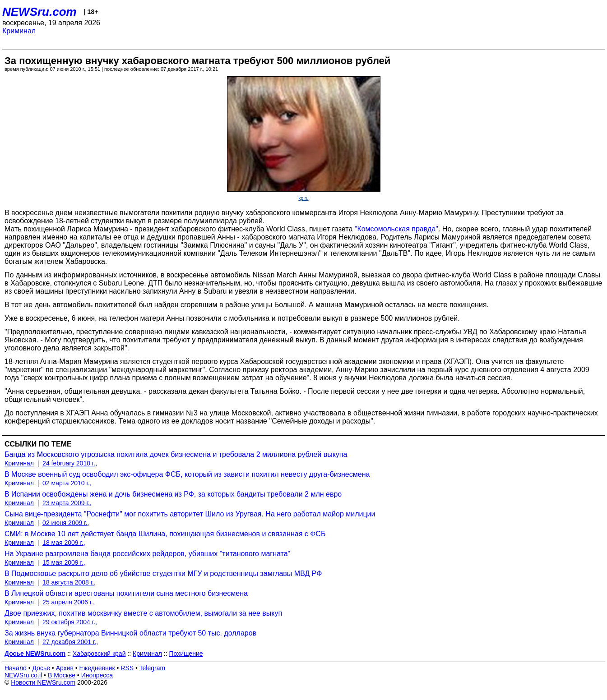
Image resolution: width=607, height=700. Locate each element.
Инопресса (97, 675)
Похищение (186, 654)
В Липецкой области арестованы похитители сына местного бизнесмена (126, 593)
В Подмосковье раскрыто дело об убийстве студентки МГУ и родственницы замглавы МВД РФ (163, 573)
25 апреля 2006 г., (69, 602)
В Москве (62, 675)
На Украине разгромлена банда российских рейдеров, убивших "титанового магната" (147, 554)
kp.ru (303, 198)
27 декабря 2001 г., (70, 642)
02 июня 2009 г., (66, 523)
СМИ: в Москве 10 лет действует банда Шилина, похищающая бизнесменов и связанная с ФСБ (165, 534)
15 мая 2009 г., (64, 562)
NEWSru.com (39, 12)
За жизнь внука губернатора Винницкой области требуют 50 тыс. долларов (130, 633)
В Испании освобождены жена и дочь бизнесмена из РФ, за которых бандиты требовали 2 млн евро (173, 494)
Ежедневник (97, 668)
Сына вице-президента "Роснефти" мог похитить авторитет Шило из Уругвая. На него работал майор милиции (190, 514)
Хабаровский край (99, 654)
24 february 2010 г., (70, 463)
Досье (41, 668)
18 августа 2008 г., (69, 582)
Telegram (153, 668)
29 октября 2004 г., (70, 622)
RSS (127, 668)
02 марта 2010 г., (67, 483)
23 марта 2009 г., (67, 503)
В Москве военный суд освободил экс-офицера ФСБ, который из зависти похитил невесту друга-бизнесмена (187, 474)
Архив (65, 668)
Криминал (19, 31)
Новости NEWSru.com (43, 682)
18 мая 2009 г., (64, 543)
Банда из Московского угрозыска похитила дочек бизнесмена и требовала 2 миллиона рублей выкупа (176, 454)
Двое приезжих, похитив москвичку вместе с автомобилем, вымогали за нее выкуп (143, 613)
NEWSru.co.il (23, 675)
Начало (16, 668)
